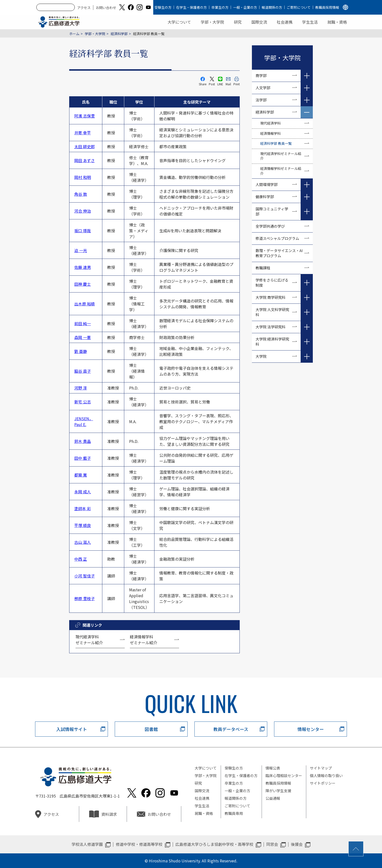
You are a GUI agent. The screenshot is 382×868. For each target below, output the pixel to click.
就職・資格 (337, 22)
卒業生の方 (220, 7)
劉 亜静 (81, 351)
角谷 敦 (81, 194)
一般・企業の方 (245, 7)
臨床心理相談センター (284, 775)
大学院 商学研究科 (271, 297)
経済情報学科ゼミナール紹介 (281, 171)
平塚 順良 (83, 525)
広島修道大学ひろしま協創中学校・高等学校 (214, 844)
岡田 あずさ (85, 160)
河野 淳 (81, 388)
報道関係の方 (272, 7)
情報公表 (273, 768)
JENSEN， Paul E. (84, 421)
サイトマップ (321, 768)
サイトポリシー (323, 783)
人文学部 (263, 88)
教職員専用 (234, 813)
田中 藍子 (83, 458)
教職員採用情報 (327, 7)
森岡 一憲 (83, 337)
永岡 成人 (83, 492)
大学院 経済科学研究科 (272, 341)
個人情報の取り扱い (326, 775)
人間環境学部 (267, 184)
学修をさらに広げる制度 (272, 283)
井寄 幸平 (83, 133)
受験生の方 (163, 7)
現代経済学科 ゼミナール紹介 (89, 640)
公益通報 (273, 798)
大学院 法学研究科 (271, 327)
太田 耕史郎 (85, 146)
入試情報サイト (72, 729)
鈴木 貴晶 (83, 441)
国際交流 (259, 22)
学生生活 (310, 22)
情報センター (311, 729)
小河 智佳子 (85, 576)
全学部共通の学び (270, 226)
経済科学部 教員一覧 (276, 143)
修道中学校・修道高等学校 (139, 844)
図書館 (151, 729)
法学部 (261, 100)
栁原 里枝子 (85, 598)
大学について (179, 22)
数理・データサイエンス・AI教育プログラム (279, 253)
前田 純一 (83, 323)
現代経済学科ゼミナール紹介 (281, 156)
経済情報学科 (270, 133)
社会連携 (285, 22)
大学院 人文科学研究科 (272, 312)
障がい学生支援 (278, 791)
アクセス (84, 8)
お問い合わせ (106, 8)
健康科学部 (265, 197)
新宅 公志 (83, 402)
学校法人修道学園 (87, 844)
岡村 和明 (83, 177)
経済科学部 (119, 34)
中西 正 (81, 559)
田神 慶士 (83, 284)
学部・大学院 (212, 22)
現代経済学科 (270, 123)
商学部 (261, 75)
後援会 (297, 844)
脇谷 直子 (83, 371)
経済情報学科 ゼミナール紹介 (143, 640)
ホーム (74, 34)
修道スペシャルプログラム (277, 238)
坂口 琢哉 (83, 231)
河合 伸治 (83, 211)
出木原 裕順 (85, 304)
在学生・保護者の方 (191, 7)
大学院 (261, 356)
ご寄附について (299, 7)
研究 (238, 22)
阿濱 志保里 (85, 116)
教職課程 (263, 268)
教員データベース (231, 729)
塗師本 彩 (83, 508)
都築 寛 (81, 475)
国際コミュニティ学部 (272, 211)
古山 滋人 (83, 542)
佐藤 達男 (83, 267)
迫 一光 (81, 250)
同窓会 (272, 844)
